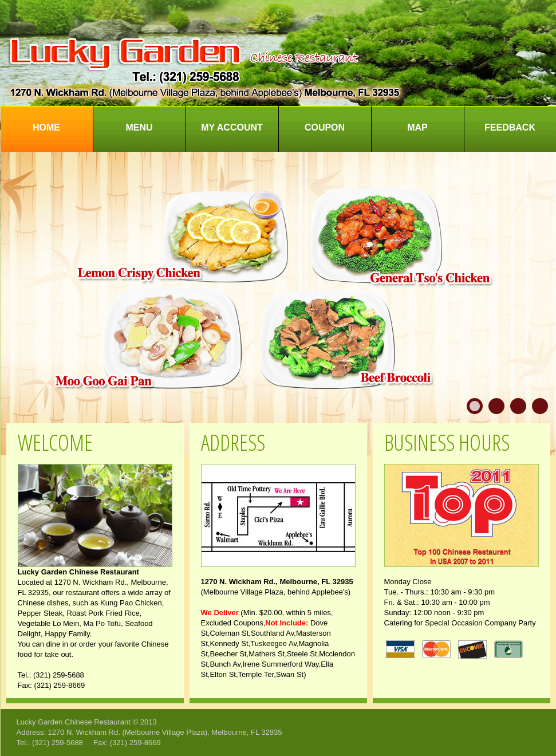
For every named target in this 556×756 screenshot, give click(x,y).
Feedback (510, 127)
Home (46, 127)
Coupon (325, 127)
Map (417, 127)
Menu (139, 127)
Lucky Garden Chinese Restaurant (74, 722)
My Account (232, 127)
